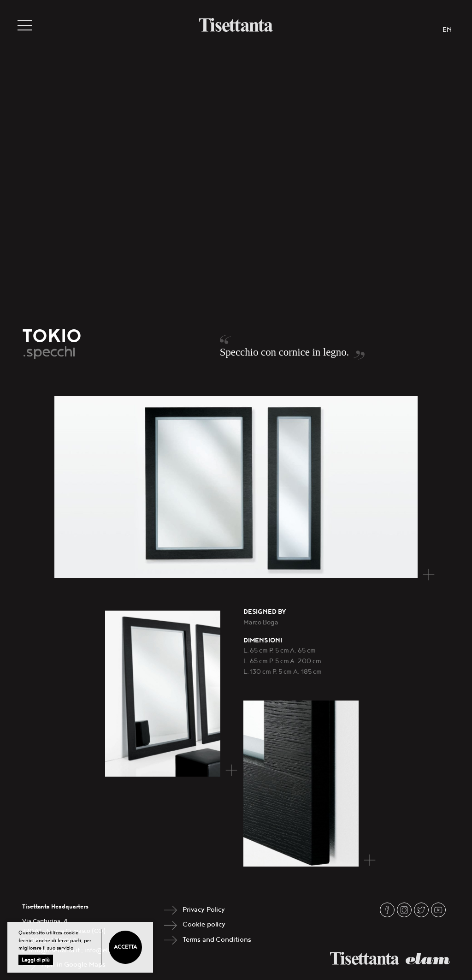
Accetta (125, 947)
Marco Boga (261, 622)
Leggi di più (36, 960)
